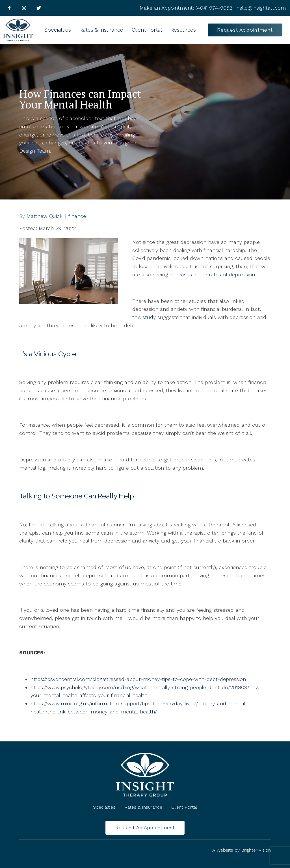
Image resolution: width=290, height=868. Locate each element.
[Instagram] (24, 8)
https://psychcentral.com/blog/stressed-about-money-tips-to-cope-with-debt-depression (138, 679)
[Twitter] (39, 8)
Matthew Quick (45, 216)
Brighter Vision (256, 850)
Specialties (58, 30)
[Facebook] (9, 8)
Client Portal (147, 30)
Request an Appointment (145, 828)
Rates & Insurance (101, 30)
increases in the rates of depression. (213, 274)
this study (144, 317)
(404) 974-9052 (214, 8)
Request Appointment (245, 30)
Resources (183, 30)
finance (77, 216)
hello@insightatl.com (261, 8)
